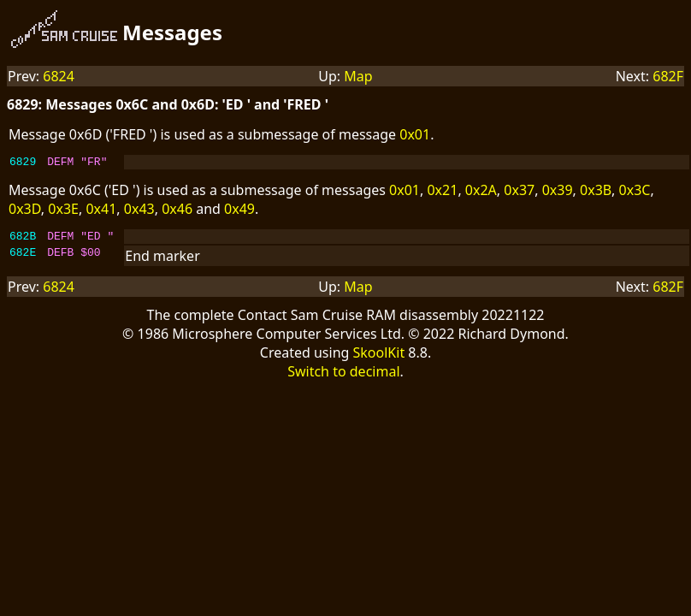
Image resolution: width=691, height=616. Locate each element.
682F (668, 76)
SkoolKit (379, 358)
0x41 (101, 211)
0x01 (415, 134)
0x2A (481, 192)
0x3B (596, 192)
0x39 (558, 192)
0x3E (63, 211)
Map (358, 76)
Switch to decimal (343, 376)
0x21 (442, 192)
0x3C (635, 192)
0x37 (519, 192)
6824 (59, 76)
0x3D (25, 211)
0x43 (139, 211)
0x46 (177, 211)
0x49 (239, 211)
